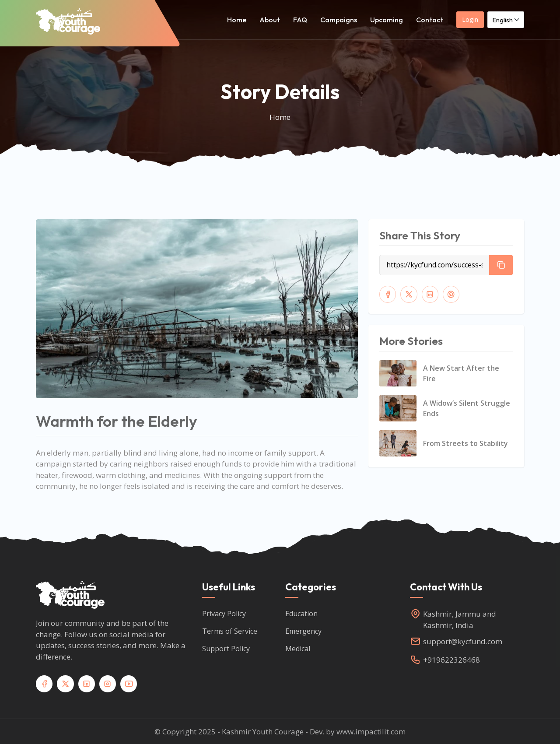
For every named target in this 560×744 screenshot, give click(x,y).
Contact (430, 20)
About (270, 20)
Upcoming (387, 20)
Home (237, 20)
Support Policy (226, 648)
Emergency (303, 631)
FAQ (300, 20)
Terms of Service (230, 631)
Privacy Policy (224, 613)
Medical (298, 648)
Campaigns (339, 20)
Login (470, 19)
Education (301, 613)
